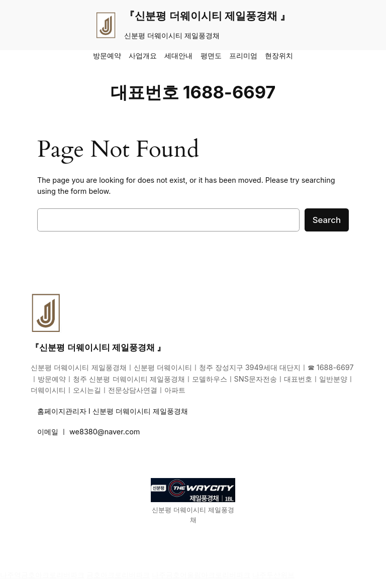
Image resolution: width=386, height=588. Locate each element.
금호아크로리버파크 (118, 575)
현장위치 (279, 55)
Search (327, 220)
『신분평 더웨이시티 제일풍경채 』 (207, 16)
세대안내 (178, 55)
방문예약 (107, 55)
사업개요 (143, 55)
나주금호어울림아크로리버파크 (201, 575)
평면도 (211, 55)
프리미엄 (243, 55)
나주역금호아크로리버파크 (42, 575)
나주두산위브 (273, 575)
